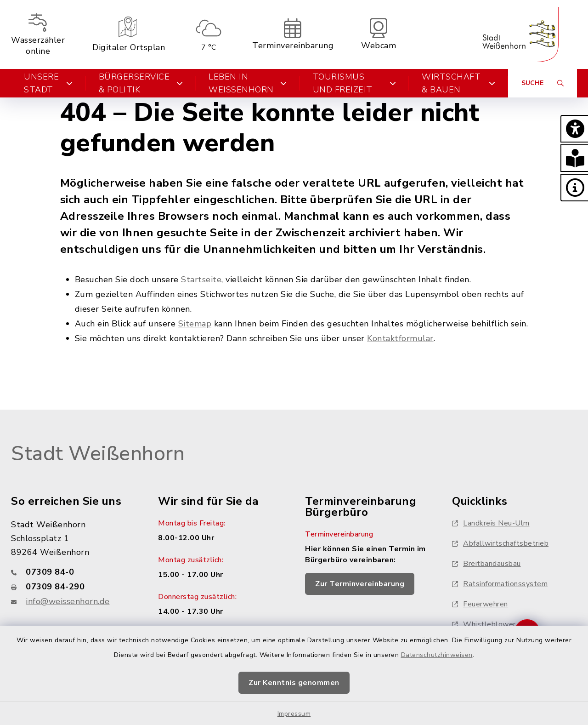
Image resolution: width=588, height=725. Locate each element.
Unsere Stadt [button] (48, 83)
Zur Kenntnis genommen (294, 683)
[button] (574, 129)
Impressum (294, 714)
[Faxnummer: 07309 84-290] (73, 587)
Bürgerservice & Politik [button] (141, 83)
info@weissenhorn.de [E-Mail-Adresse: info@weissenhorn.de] (68, 601)
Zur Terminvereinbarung (360, 584)
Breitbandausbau (486, 564)
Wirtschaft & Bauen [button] (458, 83)
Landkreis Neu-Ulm (491, 523)
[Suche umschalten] (543, 83)
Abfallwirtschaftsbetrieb (500, 543)
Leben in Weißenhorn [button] (248, 83)
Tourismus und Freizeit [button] (355, 83)
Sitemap (195, 324)
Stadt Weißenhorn (98, 454)
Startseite (201, 280)
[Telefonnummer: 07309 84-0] (73, 572)
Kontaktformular (400, 338)
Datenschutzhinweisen (437, 655)
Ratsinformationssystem (500, 584)
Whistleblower (484, 624)
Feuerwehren (480, 604)
